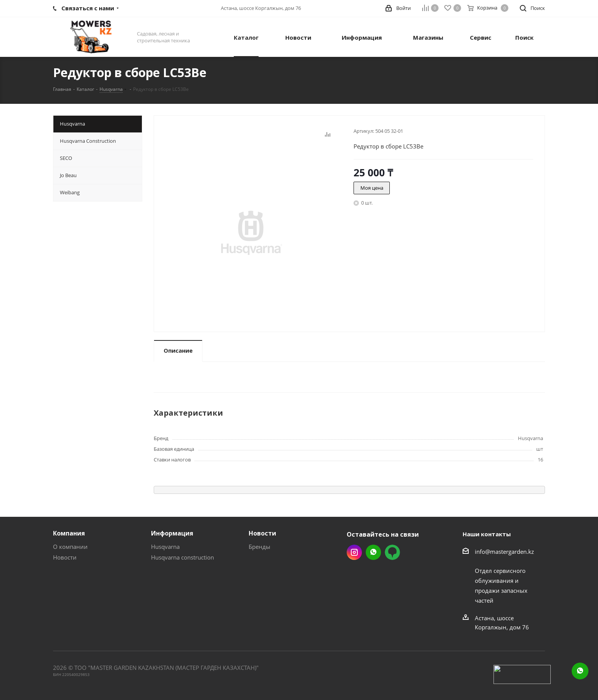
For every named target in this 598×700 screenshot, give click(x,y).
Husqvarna (165, 547)
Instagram (354, 552)
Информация (172, 533)
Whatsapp (373, 552)
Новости (65, 557)
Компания (69, 533)
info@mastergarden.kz (504, 552)
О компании (70, 547)
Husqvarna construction (182, 557)
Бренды (260, 547)
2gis (392, 552)
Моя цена (372, 188)
